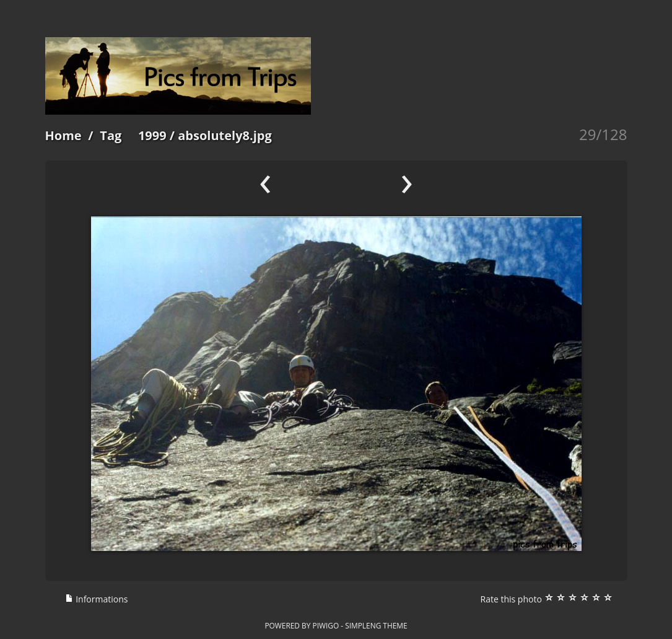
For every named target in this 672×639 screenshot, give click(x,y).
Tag (111, 135)
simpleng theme (376, 625)
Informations (97, 599)
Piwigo (325, 625)
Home (63, 135)
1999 (152, 135)
